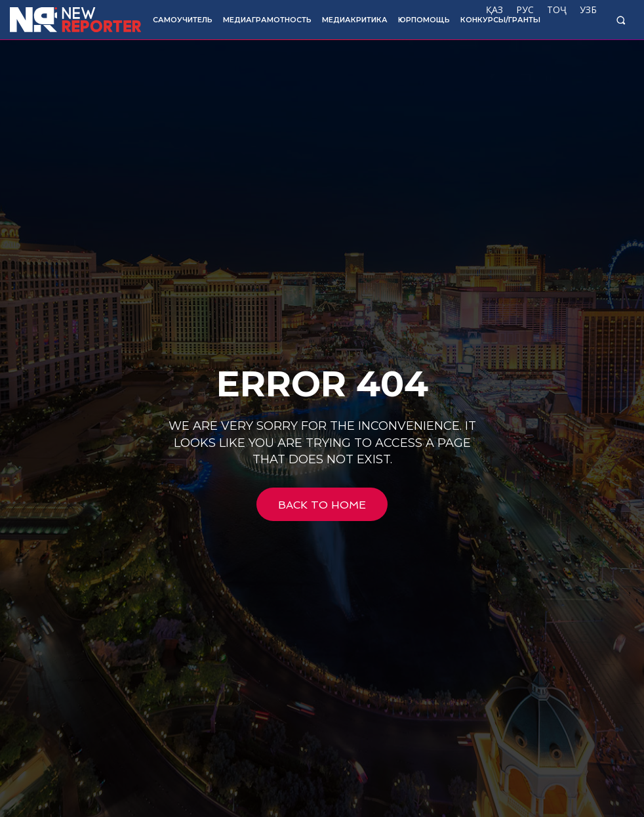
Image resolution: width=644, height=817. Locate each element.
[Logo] (72, 20)
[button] (621, 20)
